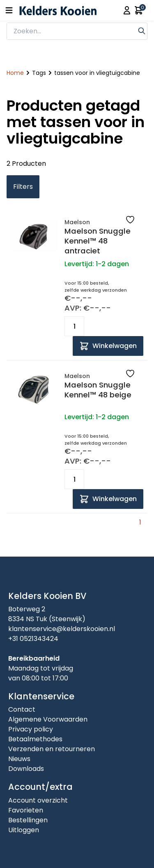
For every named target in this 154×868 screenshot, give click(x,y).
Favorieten (26, 810)
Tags (39, 73)
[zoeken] (71, 31)
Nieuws (19, 759)
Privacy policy (31, 729)
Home (15, 73)
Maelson (77, 222)
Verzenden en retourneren (52, 749)
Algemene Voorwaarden (48, 719)
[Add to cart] (108, 346)
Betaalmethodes (35, 739)
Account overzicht (38, 800)
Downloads (26, 769)
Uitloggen (24, 830)
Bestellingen (28, 820)
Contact (22, 709)
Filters (23, 187)
